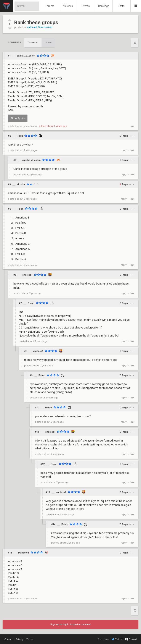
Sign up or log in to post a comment (70, 624)
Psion (20, 209)
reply (124, 150)
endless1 (27, 275)
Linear (48, 43)
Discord (131, 639)
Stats (122, 6)
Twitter (117, 639)
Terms (30, 639)
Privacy (20, 639)
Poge (20, 136)
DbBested (24, 553)
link (132, 126)
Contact (9, 639)
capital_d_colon (26, 56)
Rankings (104, 6)
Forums (50, 6)
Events (86, 6)
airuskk (21, 184)
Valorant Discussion (39, 27)
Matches (68, 6)
